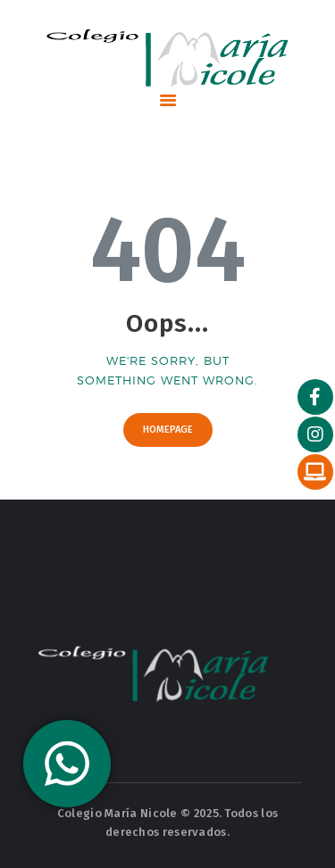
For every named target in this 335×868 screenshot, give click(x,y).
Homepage (168, 430)
